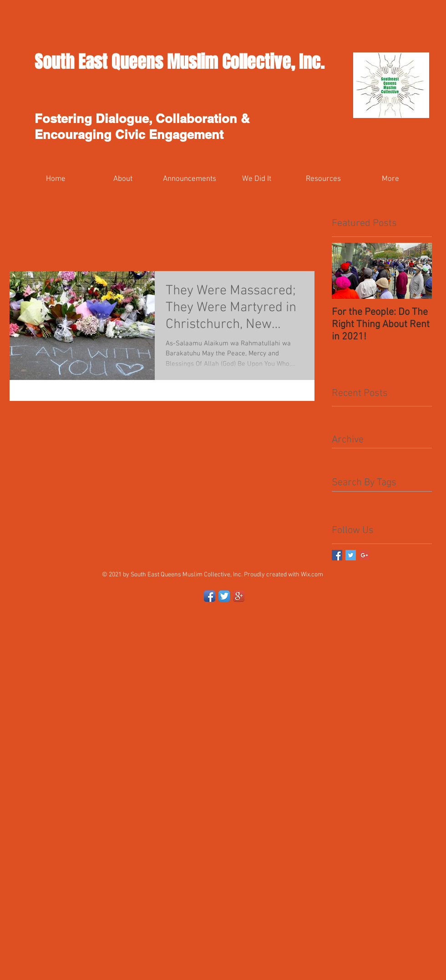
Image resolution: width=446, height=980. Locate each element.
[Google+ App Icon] (239, 596)
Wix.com (312, 575)
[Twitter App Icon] (224, 596)
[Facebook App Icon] (210, 596)
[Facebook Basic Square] (337, 555)
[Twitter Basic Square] (351, 555)
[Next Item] (417, 271)
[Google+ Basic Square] (364, 555)
